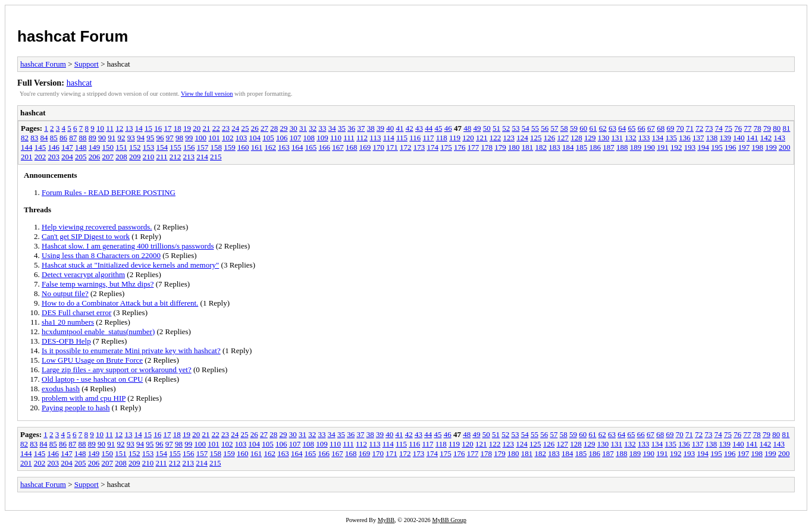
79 (767, 128)
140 (739, 138)
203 (54, 157)
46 (448, 128)
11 (110, 128)
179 (500, 147)
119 (455, 138)
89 (93, 138)
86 (63, 138)
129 (590, 138)
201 (27, 157)
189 (636, 147)
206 (95, 157)
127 (563, 138)
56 (545, 128)
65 (631, 128)
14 (139, 128)
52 (506, 128)
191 (663, 147)
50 (487, 128)
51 (496, 128)
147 (67, 147)
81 (786, 128)
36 (351, 128)
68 (661, 128)
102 (228, 138)
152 (135, 147)
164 (297, 147)
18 (178, 128)
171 (392, 147)
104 (255, 138)
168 (352, 147)
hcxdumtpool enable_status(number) (98, 331)
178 (487, 147)
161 (257, 147)
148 (81, 147)
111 (349, 138)
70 (680, 128)
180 (514, 147)
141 (753, 138)
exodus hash (61, 389)
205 (81, 157)
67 (651, 128)
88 (83, 138)
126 (550, 138)
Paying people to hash (76, 408)
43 (419, 128)
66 (642, 128)
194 (704, 147)
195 (717, 147)
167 (338, 147)
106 (282, 138)
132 (631, 138)
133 (644, 138)
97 (170, 138)
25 (245, 128)
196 (731, 147)
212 (175, 157)
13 (129, 128)
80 (777, 128)
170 (379, 147)
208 (121, 157)
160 (243, 147)
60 (583, 128)
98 (179, 138)
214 (202, 157)
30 (294, 128)
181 (528, 147)
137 (698, 138)
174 (433, 147)
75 (728, 128)
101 (214, 138)
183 (554, 147)
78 (758, 128)
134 (658, 138)
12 (119, 128)
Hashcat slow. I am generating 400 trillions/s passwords (128, 246)
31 (303, 128)
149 (95, 147)
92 (122, 138)
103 (242, 138)
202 (40, 157)
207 (108, 157)
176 (460, 147)
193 (690, 147)
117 (428, 138)
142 (766, 138)
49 (477, 128)
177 (474, 147)
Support (87, 64)
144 (27, 147)
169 (365, 147)
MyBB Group (449, 520)
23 (226, 128)
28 (274, 128)
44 (429, 128)
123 (509, 138)
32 (313, 128)
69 (670, 128)
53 (515, 128)
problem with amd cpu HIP (84, 398)
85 (54, 138)
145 (40, 147)
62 (603, 128)
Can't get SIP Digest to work (86, 236)
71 (690, 128)
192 (676, 147)
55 (535, 128)
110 (336, 138)
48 (467, 128)
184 (568, 147)
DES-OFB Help (66, 341)
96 (160, 138)
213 (189, 157)
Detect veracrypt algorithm (83, 274)
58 (564, 128)
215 (216, 157)
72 (699, 128)
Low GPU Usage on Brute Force (92, 360)
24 (235, 128)
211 (162, 157)
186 (595, 147)
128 (576, 138)
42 (410, 128)
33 (322, 128)
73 (709, 128)
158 (217, 147)
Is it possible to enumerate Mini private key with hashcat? (131, 351)
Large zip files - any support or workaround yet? (117, 370)
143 (780, 138)
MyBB (386, 520)
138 (712, 138)
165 (311, 147)
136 (685, 138)
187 (609, 147)
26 (255, 128)
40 (390, 128)
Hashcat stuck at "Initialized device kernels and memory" (130, 265)
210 (149, 157)
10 (100, 128)
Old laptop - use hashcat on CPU (92, 379)
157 (203, 147)
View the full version (207, 94)
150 (108, 147)
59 (574, 128)
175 (446, 147)
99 (189, 138)
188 (622, 147)
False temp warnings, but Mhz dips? (98, 284)
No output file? (65, 293)
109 (322, 138)
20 (197, 128)
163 (284, 147)
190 (650, 147)
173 (419, 147)
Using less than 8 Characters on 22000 (101, 255)
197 (744, 147)
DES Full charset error (76, 312)
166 (325, 147)
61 (593, 128)
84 (44, 138)
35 (342, 128)
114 (389, 138)
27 (264, 128)
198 (758, 147)
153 (149, 147)
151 (121, 147)
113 (375, 138)
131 (617, 138)
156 (189, 147)
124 (522, 138)
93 (131, 138)
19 (187, 128)
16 (158, 128)
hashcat (79, 83)
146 (54, 147)
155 (175, 147)
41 (399, 128)
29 (283, 128)
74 (719, 128)
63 (612, 128)
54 (526, 128)
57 (554, 128)
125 (536, 138)
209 (135, 157)
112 (362, 138)
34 (332, 128)
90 (102, 138)
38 (371, 128)
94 (141, 138)
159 (230, 147)
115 (402, 138)
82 (25, 138)
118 (442, 138)
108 (309, 138)
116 (415, 138)
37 (361, 128)
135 (672, 138)
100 (201, 138)
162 (271, 147)
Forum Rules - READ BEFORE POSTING (109, 192)
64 (622, 128)
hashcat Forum (73, 36)
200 (785, 147)
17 (167, 128)
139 (726, 138)
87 (73, 138)
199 (771, 147)
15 (148, 128)
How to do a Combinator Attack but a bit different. (120, 303)
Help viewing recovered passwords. (97, 227)
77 (747, 128)
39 (380, 128)
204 (67, 157)
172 (406, 147)
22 (216, 128)
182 (541, 147)
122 (496, 138)
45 (438, 128)
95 (150, 138)
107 (296, 138)
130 (604, 138)
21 (206, 128)
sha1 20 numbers (68, 322)
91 (112, 138)
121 (482, 138)
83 (34, 138)
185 (582, 147)
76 (738, 128)
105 (268, 138)
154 (162, 147)
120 (468, 138)
